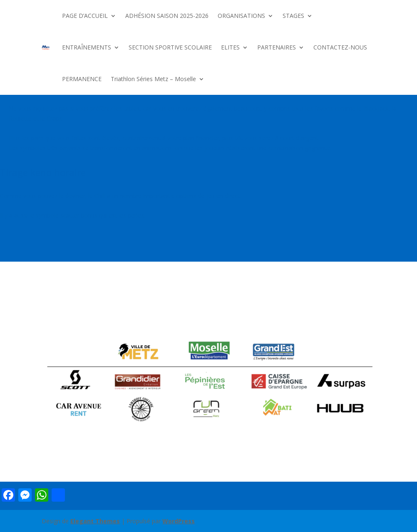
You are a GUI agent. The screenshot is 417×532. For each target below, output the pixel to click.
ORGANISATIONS (241, 16)
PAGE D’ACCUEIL (85, 16)
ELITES (230, 47)
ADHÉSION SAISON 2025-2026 (167, 16)
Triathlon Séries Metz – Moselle (153, 79)
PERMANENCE (82, 79)
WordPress (179, 521)
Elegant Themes (95, 521)
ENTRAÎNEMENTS (87, 47)
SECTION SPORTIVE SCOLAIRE (170, 47)
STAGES (293, 16)
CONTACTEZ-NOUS (340, 47)
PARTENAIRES (277, 47)
